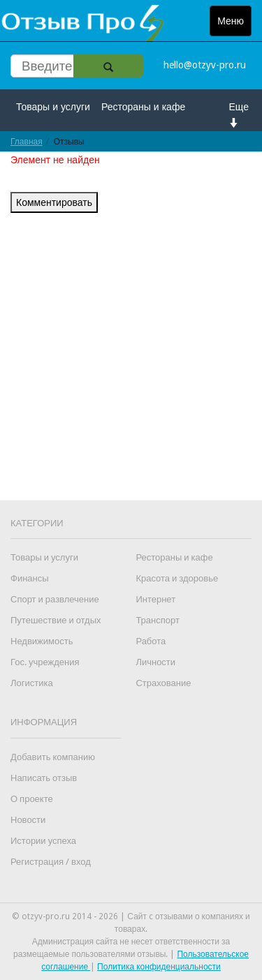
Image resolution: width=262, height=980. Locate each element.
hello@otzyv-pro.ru (205, 65)
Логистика (32, 683)
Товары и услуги (53, 107)
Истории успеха (43, 841)
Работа (151, 641)
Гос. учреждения (45, 662)
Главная (27, 141)
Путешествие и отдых (56, 620)
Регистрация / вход (51, 862)
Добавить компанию (53, 757)
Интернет (155, 599)
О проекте (32, 799)
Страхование (163, 683)
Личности (155, 662)
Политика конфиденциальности (159, 967)
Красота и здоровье (177, 578)
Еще (239, 114)
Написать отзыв (44, 778)
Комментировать (54, 202)
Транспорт (158, 620)
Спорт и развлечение (55, 599)
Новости (28, 820)
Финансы (30, 578)
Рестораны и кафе (143, 107)
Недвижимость (42, 641)
